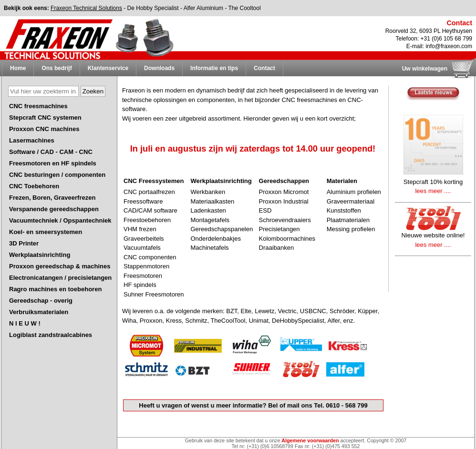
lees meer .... (433, 191)
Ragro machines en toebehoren (55, 289)
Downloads (159, 68)
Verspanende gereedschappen (54, 209)
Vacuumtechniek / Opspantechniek (60, 220)
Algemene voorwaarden (310, 440)
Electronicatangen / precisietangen (60, 278)
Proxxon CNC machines (44, 129)
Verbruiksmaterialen (39, 312)
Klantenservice (108, 68)
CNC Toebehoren (34, 186)
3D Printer (24, 243)
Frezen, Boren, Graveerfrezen (52, 198)
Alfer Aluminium (203, 8)
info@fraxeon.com (449, 46)
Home (18, 68)
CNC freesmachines (38, 106)
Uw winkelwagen (425, 69)
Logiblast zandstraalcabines (51, 335)
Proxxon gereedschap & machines (60, 266)
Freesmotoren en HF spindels (53, 163)
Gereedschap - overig (41, 301)
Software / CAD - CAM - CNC (51, 152)
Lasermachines (32, 140)
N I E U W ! (25, 323)
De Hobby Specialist (153, 8)
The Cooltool (245, 8)
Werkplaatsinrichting (40, 255)
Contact (264, 68)
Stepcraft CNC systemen (45, 117)
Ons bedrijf (57, 68)
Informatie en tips (214, 68)
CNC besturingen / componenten (57, 175)
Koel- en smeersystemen (46, 232)
